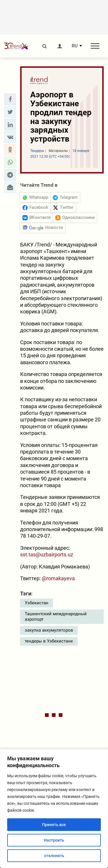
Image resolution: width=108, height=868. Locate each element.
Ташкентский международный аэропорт (56, 617)
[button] (10, 99)
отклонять (54, 856)
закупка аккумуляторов (49, 630)
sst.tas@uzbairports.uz (47, 554)
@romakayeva (58, 578)
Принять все (54, 825)
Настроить (54, 840)
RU (75, 46)
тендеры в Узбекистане (49, 641)
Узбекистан (37, 603)
